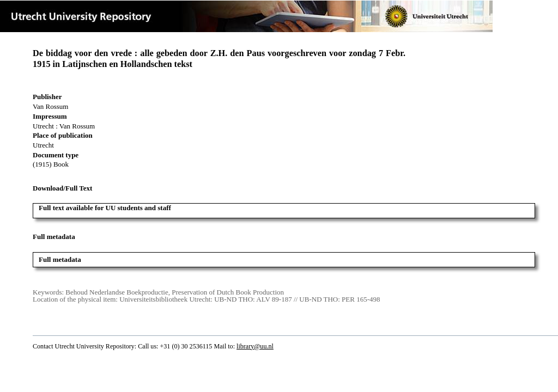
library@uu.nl (255, 346)
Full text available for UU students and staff (105, 208)
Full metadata (60, 259)
